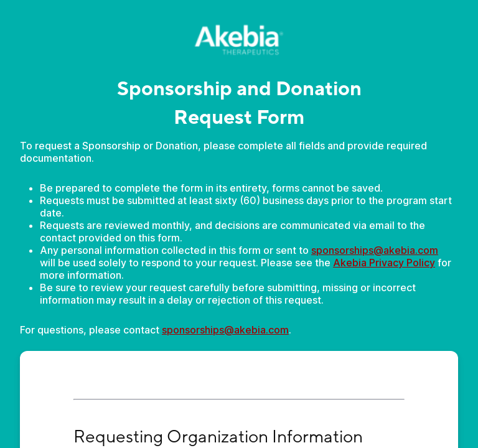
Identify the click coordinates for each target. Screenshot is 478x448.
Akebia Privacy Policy (384, 263)
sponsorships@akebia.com (375, 250)
